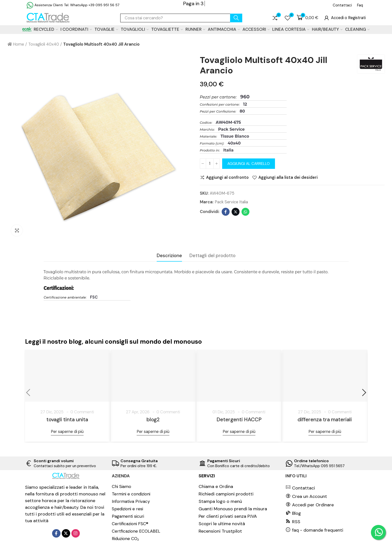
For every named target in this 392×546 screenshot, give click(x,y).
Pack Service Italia (231, 202)
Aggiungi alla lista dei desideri (288, 178)
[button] (342, 5)
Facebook (226, 212)
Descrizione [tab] (169, 256)
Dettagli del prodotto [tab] (212, 256)
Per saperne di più (67, 432)
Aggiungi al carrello (249, 164)
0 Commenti (82, 412)
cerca (236, 18)
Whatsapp (245, 212)
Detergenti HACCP (239, 420)
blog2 (153, 420)
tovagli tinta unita (67, 420)
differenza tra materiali (325, 420)
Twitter (236, 212)
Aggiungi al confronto (227, 178)
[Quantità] (210, 164)
